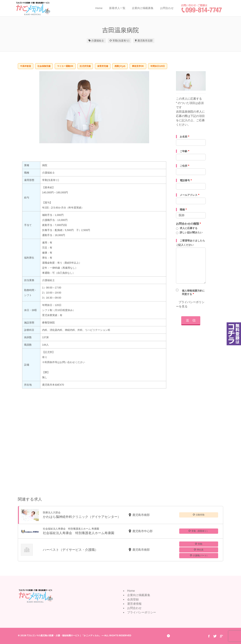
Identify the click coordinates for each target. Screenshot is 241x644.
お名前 (184, 137)
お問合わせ (167, 8)
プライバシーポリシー (142, 612)
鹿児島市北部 (145, 41)
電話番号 (186, 180)
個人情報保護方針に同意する (193, 292)
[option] (94, 107)
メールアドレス (189, 195)
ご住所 (184, 166)
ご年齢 (184, 151)
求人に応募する (189, 228)
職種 (183, 210)
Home (99, 8)
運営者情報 (134, 604)
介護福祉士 (98, 41)
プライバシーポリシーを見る (190, 304)
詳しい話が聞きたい (191, 232)
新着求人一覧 (117, 8)
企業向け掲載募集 (143, 8)
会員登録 (133, 599)
